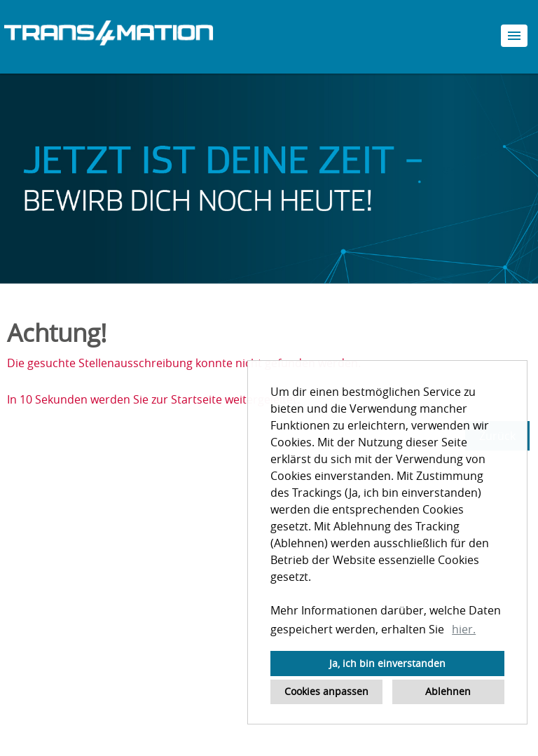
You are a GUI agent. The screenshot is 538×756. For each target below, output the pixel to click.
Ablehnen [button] (448, 691)
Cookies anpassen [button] (326, 691)
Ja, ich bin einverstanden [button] (387, 663)
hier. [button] (464, 629)
